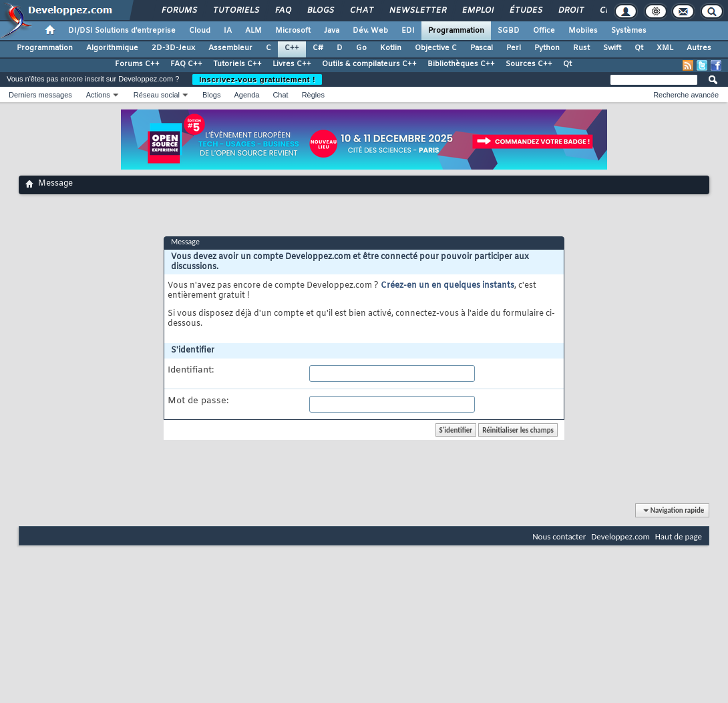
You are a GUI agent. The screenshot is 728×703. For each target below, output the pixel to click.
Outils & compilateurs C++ (369, 64)
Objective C (436, 48)
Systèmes (629, 31)
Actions (98, 95)
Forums (179, 11)
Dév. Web (370, 31)
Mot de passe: (198, 401)
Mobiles (583, 31)
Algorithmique (112, 48)
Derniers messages (40, 95)
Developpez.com (620, 536)
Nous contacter (559, 536)
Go (361, 48)
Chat (361, 11)
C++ (292, 48)
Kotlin (391, 48)
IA (228, 31)
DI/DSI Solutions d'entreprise (122, 31)
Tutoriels (235, 11)
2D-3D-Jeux (173, 48)
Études (525, 11)
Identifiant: (191, 371)
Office (544, 31)
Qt (639, 48)
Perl (514, 48)
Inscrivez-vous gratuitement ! (257, 79)
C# (318, 48)
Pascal (482, 48)
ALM (253, 31)
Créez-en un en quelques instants (447, 286)
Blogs (320, 11)
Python (547, 48)
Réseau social (157, 95)
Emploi (477, 11)
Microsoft (293, 31)
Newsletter (417, 11)
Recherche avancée (686, 95)
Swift (612, 48)
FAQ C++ (186, 64)
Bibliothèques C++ (461, 64)
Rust (581, 48)
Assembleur (230, 48)
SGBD (509, 31)
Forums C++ (137, 64)
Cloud (200, 31)
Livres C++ (292, 64)
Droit (570, 11)
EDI (408, 31)
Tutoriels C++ (237, 64)
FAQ (283, 11)
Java (332, 31)
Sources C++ (529, 64)
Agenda (246, 95)
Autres (699, 48)
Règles (313, 95)
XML (665, 48)
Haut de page (679, 536)
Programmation (456, 31)
